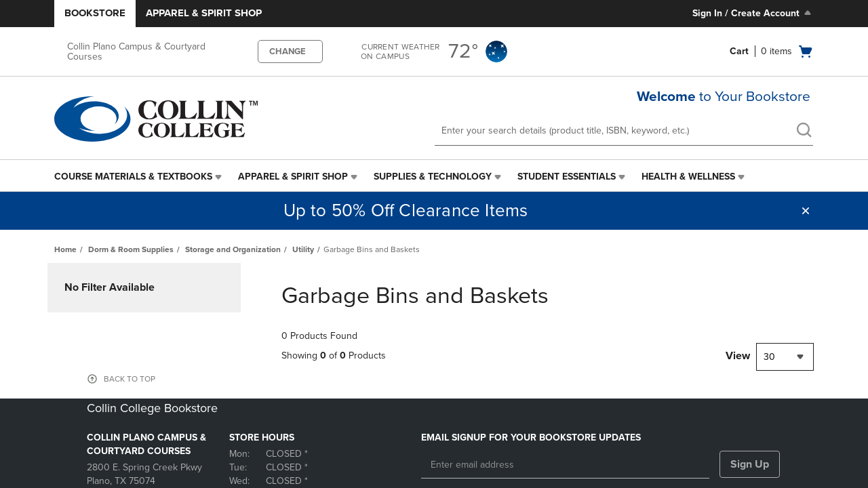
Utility (303, 249)
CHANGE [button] (288, 52)
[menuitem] (139, 177)
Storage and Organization (233, 249)
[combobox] (785, 357)
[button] (806, 211)
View (738, 356)
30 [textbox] (769, 357)
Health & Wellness (688, 177)
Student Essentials (567, 177)
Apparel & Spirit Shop (204, 13)
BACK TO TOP (130, 379)
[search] (804, 131)
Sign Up (750, 464)
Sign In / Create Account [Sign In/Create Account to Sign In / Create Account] (753, 13)
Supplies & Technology (433, 177)
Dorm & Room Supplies (131, 249)
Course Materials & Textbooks (133, 177)
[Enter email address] (565, 465)
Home (65, 249)
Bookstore (95, 13)
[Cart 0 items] (772, 52)
